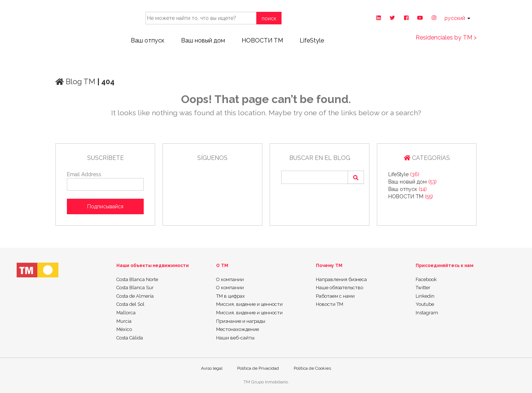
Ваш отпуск (148, 40)
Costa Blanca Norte (137, 279)
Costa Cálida (130, 338)
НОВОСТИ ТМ (262, 40)
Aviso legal (212, 368)
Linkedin (425, 296)
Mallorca (126, 313)
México (124, 329)
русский (457, 18)
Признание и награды (241, 321)
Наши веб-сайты (235, 338)
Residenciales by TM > (446, 37)
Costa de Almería (135, 296)
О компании (230, 279)
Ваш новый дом (203, 40)
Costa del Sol (130, 304)
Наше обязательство (340, 288)
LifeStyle (312, 40)
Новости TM (330, 304)
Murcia (124, 321)
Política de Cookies (312, 368)
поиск (269, 18)
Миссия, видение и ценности (249, 304)
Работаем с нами (335, 296)
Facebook (426, 279)
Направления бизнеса (341, 279)
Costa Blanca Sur (135, 288)
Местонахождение (238, 329)
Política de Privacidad (258, 368)
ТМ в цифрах (231, 296)
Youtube (425, 304)
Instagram (427, 313)
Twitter (423, 288)
